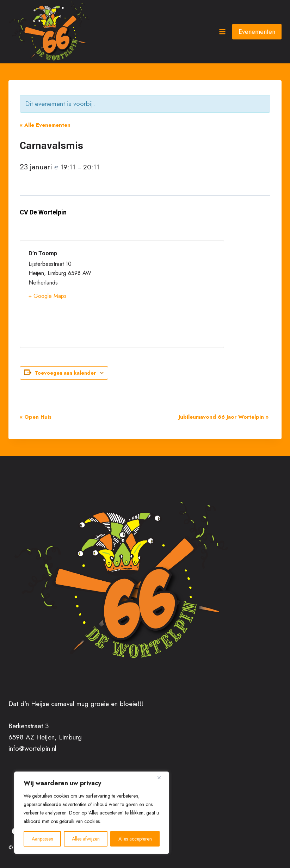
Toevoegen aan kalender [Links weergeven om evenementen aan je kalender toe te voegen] (65, 373)
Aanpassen (42, 839)
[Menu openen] (222, 32)
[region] (92, 813)
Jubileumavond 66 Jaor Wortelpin (224, 417)
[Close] (162, 778)
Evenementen (257, 32)
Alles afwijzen (86, 839)
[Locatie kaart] (169, 294)
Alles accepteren (135, 839)
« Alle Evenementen (45, 125)
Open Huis (36, 417)
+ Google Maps (48, 296)
